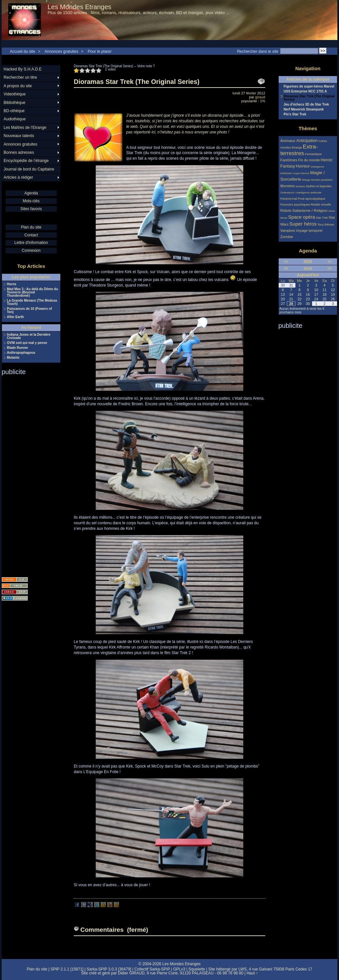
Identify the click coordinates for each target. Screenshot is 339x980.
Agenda (31, 193)
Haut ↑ (252, 973)
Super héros (303, 224)
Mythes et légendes (319, 186)
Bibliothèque (14, 103)
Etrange (297, 148)
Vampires (288, 230)
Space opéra (302, 217)
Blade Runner (18, 348)
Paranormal (289, 199)
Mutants (13, 358)
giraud (260, 97)
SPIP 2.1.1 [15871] (67, 969)
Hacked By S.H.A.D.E (23, 69)
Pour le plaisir (100, 51)
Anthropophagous (21, 353)
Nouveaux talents (19, 136)
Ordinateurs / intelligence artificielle (301, 193)
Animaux (288, 140)
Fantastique (313, 154)
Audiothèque (15, 119)
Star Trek (322, 218)
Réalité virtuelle (321, 205)
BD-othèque (14, 111)
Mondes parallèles (322, 180)
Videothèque (15, 94)
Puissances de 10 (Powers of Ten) (29, 310)
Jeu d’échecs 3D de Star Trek (306, 105)
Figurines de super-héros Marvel (309, 87)
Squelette (197, 969)
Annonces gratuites (61, 51)
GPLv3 (179, 969)
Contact (31, 235)
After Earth (15, 317)
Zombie (287, 237)
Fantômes (289, 160)
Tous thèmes (326, 225)
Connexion (31, 250)
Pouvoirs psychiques (295, 204)
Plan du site (31, 227)
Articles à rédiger (18, 177)
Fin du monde (309, 160)
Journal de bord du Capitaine (29, 169)
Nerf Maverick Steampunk (304, 110)
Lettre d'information (31, 243)
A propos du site (18, 86)
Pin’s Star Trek (295, 114)
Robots (286, 210)
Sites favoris (31, 209)
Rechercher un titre (20, 77)
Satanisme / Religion (310, 210)
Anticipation (307, 141)
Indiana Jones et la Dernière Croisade (29, 336)
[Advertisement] (28, 474)
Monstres (288, 186)
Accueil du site (22, 51)
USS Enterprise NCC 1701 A (305, 91)
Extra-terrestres (299, 150)
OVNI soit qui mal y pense (27, 343)
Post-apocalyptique (312, 199)
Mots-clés (31, 201)
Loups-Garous (301, 173)
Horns (12, 284)
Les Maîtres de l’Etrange (25, 128)
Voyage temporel (309, 230)
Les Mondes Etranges (80, 7)
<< (286, 262)
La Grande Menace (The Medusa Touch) (32, 302)
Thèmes (308, 128)
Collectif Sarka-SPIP (152, 969)
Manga (306, 180)
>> (330, 262)
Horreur (303, 166)
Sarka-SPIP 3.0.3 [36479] (109, 969)
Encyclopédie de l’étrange (26, 161)
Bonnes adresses (19, 152)
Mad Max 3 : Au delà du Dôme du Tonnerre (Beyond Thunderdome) (32, 292)
